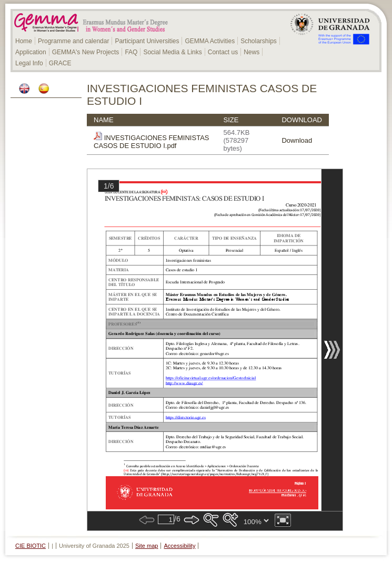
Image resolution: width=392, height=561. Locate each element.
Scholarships (259, 41)
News (252, 52)
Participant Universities (147, 41)
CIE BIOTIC (31, 546)
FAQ (131, 52)
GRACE (60, 63)
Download (297, 140)
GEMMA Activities (210, 41)
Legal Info (29, 63)
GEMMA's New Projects (86, 52)
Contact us (223, 52)
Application (31, 52)
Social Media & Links (172, 52)
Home (24, 41)
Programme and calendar (73, 41)
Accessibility (180, 546)
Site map (147, 546)
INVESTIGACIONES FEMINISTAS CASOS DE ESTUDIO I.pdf (151, 142)
